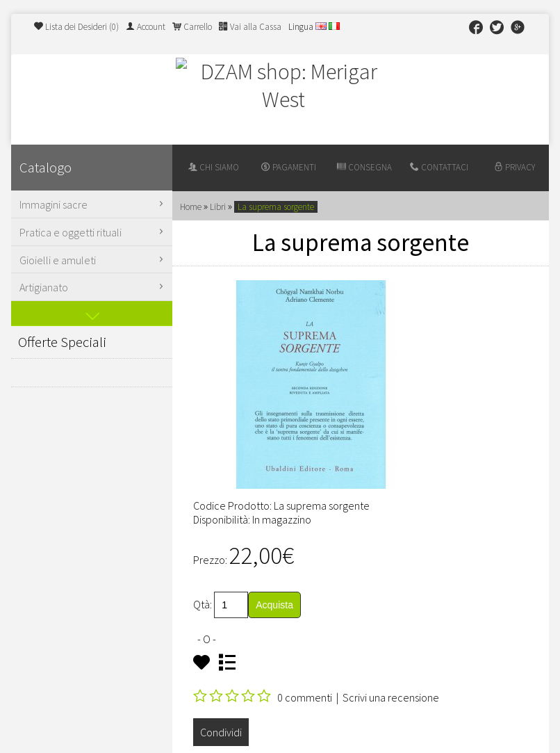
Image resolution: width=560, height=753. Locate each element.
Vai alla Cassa (250, 27)
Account (146, 27)
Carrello (192, 27)
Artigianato (93, 287)
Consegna (364, 167)
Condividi (221, 732)
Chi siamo (214, 167)
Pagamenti (289, 167)
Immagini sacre (93, 204)
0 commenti (305, 697)
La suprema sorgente (276, 207)
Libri (218, 207)
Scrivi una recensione (391, 697)
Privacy (514, 167)
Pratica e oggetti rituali (93, 232)
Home (191, 207)
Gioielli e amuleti (93, 260)
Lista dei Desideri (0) (76, 27)
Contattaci (439, 167)
